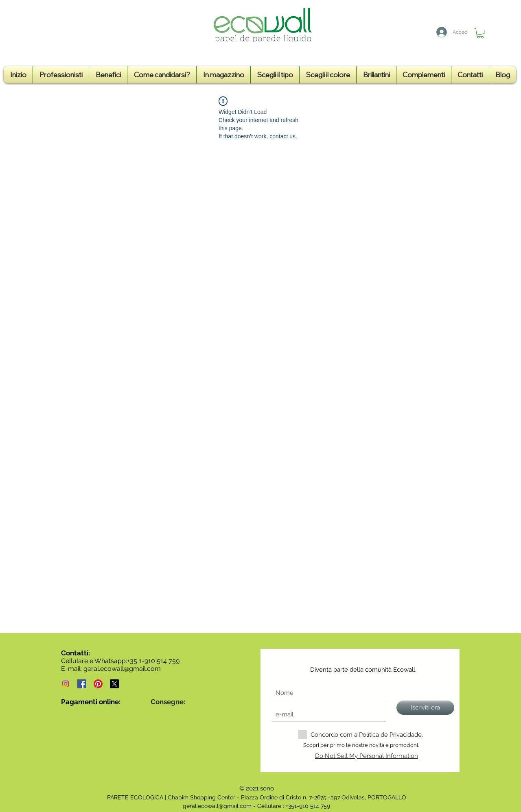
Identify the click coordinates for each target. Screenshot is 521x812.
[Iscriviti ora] (425, 708)
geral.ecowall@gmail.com (122, 669)
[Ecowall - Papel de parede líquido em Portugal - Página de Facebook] (82, 684)
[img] (67, 721)
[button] (480, 33)
